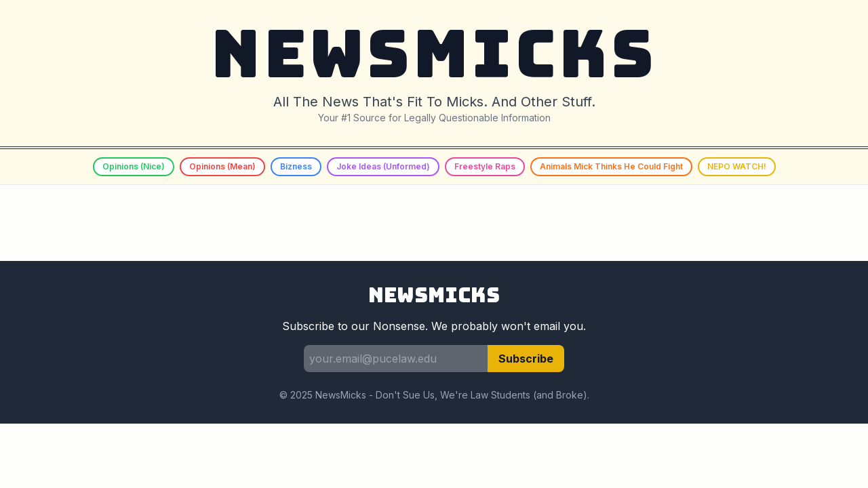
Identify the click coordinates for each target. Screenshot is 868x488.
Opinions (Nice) (134, 166)
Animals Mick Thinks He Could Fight (611, 166)
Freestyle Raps (485, 166)
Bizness (296, 166)
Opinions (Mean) (222, 166)
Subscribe (526, 359)
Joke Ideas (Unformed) (383, 166)
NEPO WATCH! (737, 166)
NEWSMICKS (434, 54)
